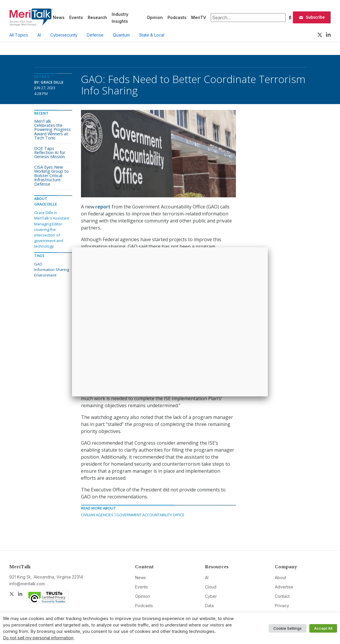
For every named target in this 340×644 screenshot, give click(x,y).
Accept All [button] (323, 628)
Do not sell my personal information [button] (38, 638)
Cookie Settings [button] (288, 628)
